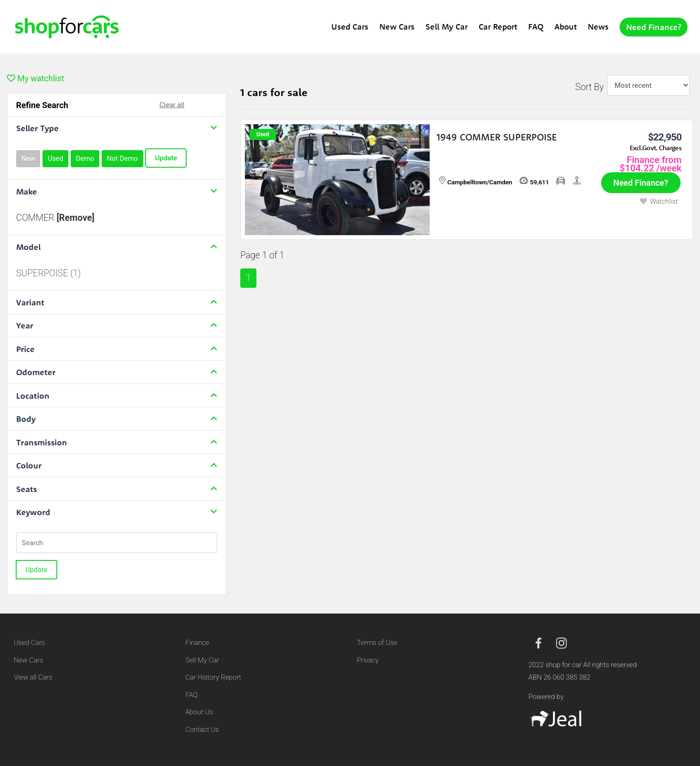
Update (166, 158)
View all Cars (33, 677)
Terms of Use (377, 643)
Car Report (498, 27)
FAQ (536, 27)
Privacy (368, 660)
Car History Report (213, 677)
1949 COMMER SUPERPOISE (497, 137)
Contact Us (202, 730)
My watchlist (36, 78)
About (566, 27)
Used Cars (350, 27)
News (598, 27)
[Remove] (75, 218)
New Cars (397, 27)
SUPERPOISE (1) (49, 273)
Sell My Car (447, 27)
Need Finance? (654, 27)
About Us (199, 712)
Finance (197, 643)
